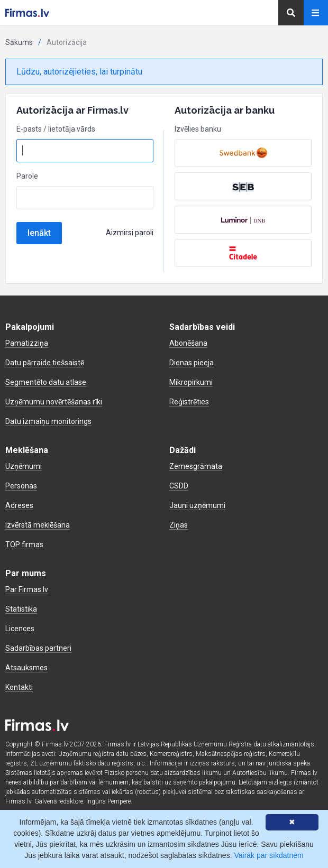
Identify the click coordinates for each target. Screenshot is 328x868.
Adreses (19, 505)
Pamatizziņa (27, 343)
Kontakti (19, 687)
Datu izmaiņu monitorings (48, 421)
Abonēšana (188, 343)
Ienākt (39, 233)
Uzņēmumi (24, 466)
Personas (21, 486)
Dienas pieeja (192, 363)
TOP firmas (24, 544)
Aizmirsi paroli (130, 233)
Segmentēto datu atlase (46, 382)
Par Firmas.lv (27, 589)
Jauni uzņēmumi (197, 505)
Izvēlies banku (198, 129)
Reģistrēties (189, 402)
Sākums (19, 42)
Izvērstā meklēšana (38, 525)
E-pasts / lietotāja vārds (56, 129)
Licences (20, 629)
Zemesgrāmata (196, 466)
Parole (27, 176)
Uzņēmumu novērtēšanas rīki (54, 402)
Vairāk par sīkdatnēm (268, 855)
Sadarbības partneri (38, 648)
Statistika (21, 609)
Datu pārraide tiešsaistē (45, 363)
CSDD (179, 486)
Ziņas (179, 525)
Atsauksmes (26, 668)
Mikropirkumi (191, 382)
